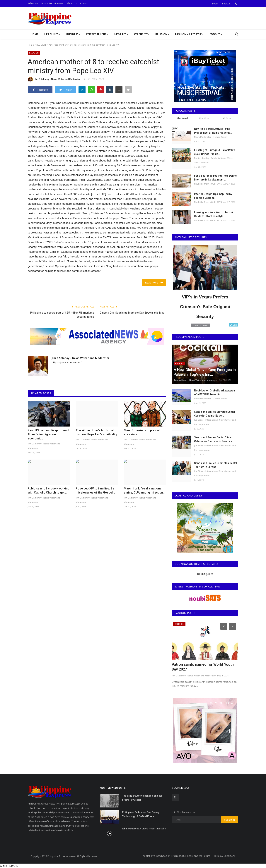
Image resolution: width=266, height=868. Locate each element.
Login (215, 4)
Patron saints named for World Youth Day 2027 (203, 667)
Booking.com (205, 574)
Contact (84, 3)
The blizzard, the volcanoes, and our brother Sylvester (142, 798)
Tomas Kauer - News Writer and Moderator (196, 380)
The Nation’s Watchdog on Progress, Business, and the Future (176, 856)
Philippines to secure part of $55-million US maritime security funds (62, 315)
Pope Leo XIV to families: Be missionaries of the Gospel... (95, 490)
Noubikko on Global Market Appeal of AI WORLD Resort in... (215, 392)
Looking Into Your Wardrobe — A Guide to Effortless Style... (214, 214)
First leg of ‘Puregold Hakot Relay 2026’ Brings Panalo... (214, 152)
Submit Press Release (52, 3)
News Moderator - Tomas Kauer (210, 137)
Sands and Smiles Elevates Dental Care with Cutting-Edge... (215, 414)
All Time (227, 118)
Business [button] (73, 34)
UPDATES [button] (121, 34)
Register (226, 4)
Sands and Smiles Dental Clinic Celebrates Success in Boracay (213, 439)
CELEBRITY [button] (142, 34)
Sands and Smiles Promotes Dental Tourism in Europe (216, 465)
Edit (233, 325)
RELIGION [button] (162, 34)
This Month (205, 118)
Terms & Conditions (225, 856)
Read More (154, 282)
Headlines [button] (52, 34)
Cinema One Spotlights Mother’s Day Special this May (132, 313)
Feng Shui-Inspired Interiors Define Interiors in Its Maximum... (215, 178)
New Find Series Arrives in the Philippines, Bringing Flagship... (213, 131)
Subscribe (230, 820)
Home (35, 34)
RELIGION (41, 45)
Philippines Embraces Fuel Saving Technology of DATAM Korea (141, 814)
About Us (72, 3)
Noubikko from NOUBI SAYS (208, 184)
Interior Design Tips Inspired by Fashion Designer (213, 196)
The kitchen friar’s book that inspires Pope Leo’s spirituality (96, 432)
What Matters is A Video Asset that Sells (144, 829)
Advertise (33, 3)
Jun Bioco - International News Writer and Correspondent (215, 422)
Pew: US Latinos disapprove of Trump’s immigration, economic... (49, 434)
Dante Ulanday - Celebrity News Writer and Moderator (214, 160)
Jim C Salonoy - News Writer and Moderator (54, 80)
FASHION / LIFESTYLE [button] (189, 34)
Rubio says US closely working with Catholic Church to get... (49, 490)
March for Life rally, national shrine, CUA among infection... (144, 490)
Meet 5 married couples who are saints (143, 432)
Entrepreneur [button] (97, 34)
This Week (183, 118)
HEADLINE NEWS (200, 325)
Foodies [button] (216, 34)
